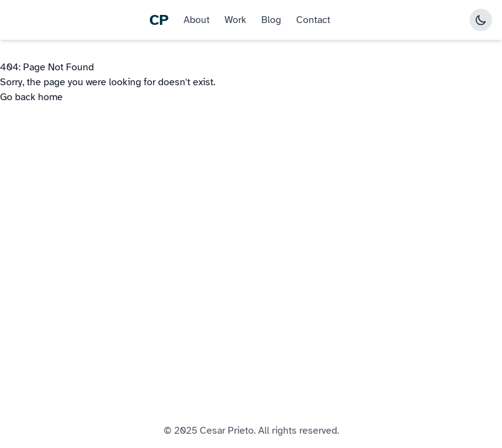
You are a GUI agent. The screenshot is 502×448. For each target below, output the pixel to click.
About (197, 20)
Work (235, 20)
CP (159, 20)
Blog (271, 20)
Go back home (31, 97)
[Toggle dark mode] (481, 20)
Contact (313, 20)
